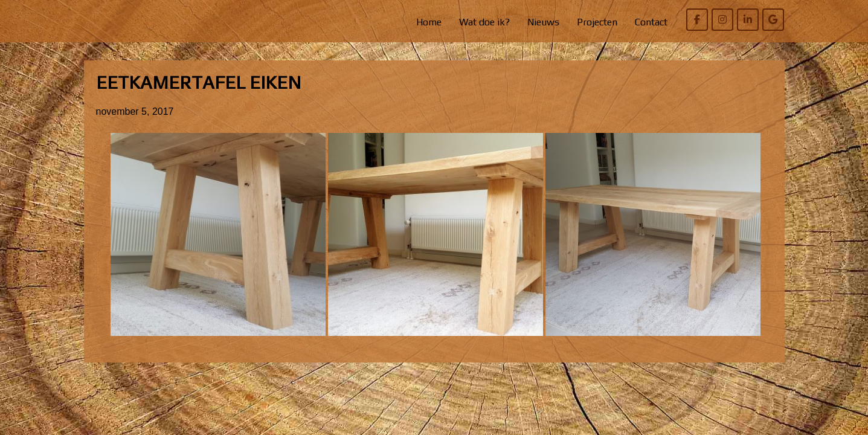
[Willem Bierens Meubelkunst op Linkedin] (748, 20)
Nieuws (543, 22)
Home (429, 22)
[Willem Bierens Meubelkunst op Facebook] (697, 20)
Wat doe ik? (484, 22)
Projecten (597, 22)
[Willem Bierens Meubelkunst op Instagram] (722, 20)
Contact (651, 22)
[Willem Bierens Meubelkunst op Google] (773, 20)
